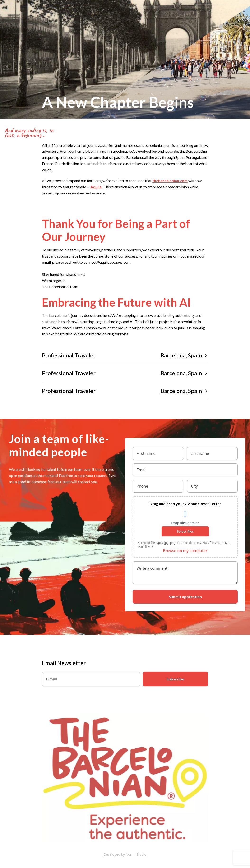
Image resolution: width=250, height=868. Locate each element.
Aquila (96, 187)
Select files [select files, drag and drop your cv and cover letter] (185, 531)
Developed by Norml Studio (125, 854)
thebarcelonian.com (170, 181)
